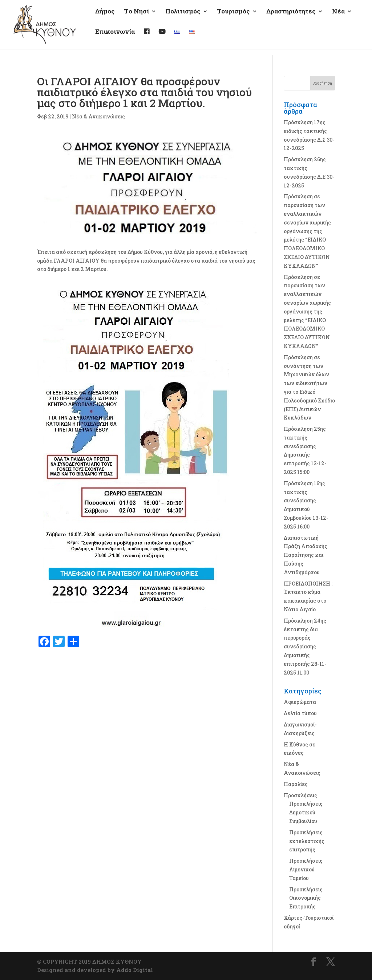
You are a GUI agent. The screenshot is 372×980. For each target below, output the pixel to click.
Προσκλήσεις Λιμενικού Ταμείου (306, 869)
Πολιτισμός (183, 18)
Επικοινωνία (115, 38)
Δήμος (105, 18)
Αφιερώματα (300, 702)
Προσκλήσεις (300, 795)
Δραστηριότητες (291, 18)
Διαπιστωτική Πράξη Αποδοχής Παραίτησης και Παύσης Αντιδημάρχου (306, 555)
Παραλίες (296, 784)
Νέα (338, 18)
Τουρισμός (233, 18)
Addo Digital (135, 970)
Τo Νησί (136, 18)
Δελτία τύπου (300, 713)
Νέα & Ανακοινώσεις (98, 116)
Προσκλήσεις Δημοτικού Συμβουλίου (306, 812)
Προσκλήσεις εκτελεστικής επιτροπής (307, 841)
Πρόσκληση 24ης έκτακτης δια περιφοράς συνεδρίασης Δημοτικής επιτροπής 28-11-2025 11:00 (305, 647)
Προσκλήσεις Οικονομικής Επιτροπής (306, 898)
